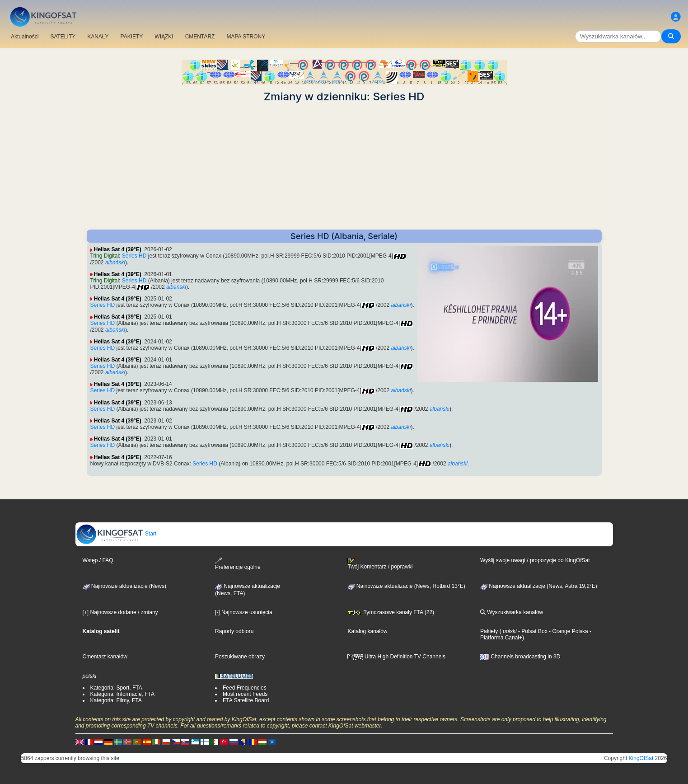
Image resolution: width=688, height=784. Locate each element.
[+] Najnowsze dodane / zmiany (120, 612)
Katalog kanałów (367, 631)
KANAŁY (98, 37)
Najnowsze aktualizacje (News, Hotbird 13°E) (406, 586)
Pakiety (489, 631)
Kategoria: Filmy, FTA (116, 700)
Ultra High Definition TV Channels (396, 657)
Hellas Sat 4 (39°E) (118, 249)
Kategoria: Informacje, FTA (123, 694)
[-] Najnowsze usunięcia (244, 612)
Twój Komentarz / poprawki (380, 564)
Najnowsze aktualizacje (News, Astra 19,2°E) (539, 586)
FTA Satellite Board (246, 700)
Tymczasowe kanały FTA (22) (391, 612)
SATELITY (63, 37)
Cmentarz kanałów (105, 657)
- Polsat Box (532, 631)
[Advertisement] (344, 166)
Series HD (134, 256)
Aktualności (25, 37)
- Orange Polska (568, 631)
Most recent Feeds (245, 694)
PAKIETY (132, 37)
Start (116, 534)
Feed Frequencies (245, 688)
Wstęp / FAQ (98, 560)
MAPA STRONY (246, 37)
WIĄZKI (164, 37)
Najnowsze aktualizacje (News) (124, 586)
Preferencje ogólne (238, 564)
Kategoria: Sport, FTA (116, 688)
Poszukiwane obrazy (240, 657)
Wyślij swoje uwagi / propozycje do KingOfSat (535, 560)
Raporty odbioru (234, 631)
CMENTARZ (200, 37)
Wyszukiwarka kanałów (512, 612)
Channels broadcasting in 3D (520, 657)
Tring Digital (105, 256)
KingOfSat (641, 758)
